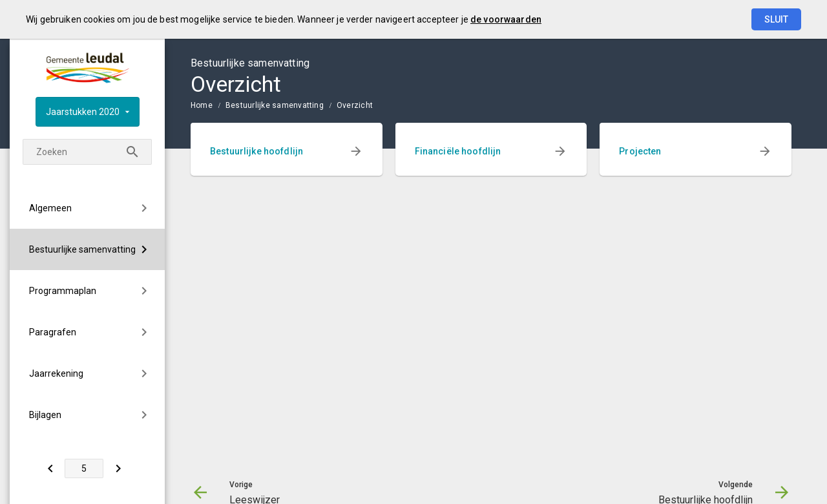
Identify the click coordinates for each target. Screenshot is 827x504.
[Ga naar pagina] (84, 468)
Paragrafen (53, 332)
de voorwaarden (506, 19)
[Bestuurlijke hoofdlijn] (118, 468)
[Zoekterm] (87, 152)
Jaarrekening (56, 373)
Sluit (776, 19)
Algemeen (50, 208)
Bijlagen (45, 415)
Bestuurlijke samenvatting (82, 249)
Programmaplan (63, 291)
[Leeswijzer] (50, 468)
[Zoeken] (132, 152)
